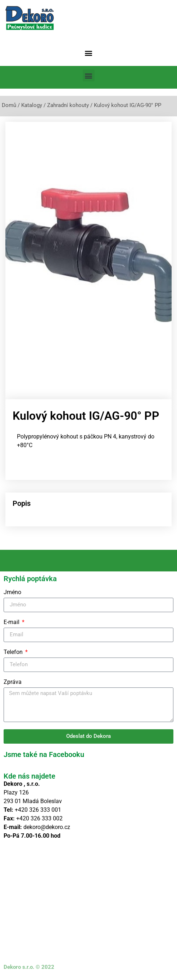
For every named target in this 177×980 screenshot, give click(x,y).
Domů (9, 105)
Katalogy (32, 105)
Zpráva (13, 682)
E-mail (12, 622)
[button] (89, 53)
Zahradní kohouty (68, 105)
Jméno (12, 593)
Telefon (14, 652)
